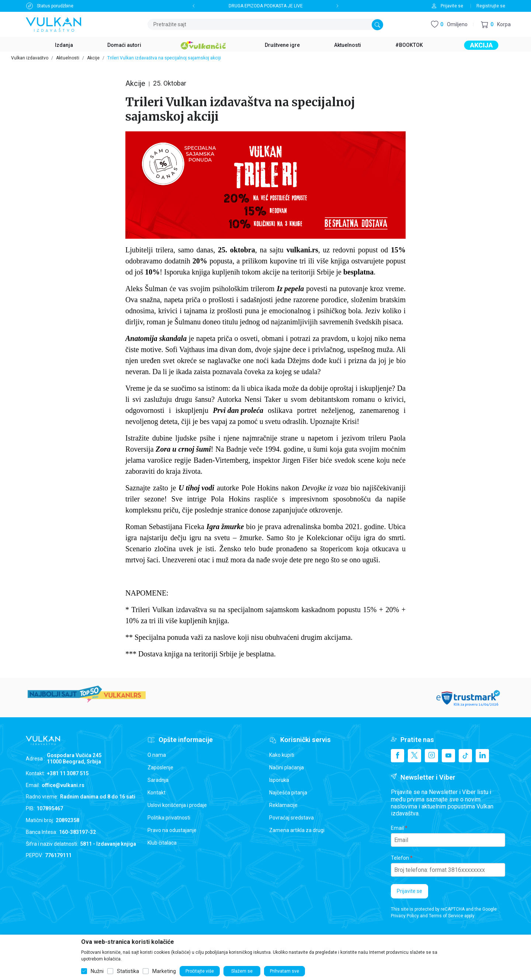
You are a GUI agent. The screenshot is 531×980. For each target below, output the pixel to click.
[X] (414, 756)
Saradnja (158, 780)
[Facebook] (398, 756)
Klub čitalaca (162, 843)
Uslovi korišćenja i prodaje (177, 805)
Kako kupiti (282, 755)
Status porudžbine (55, 6)
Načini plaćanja (287, 767)
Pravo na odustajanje (172, 830)
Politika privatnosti (169, 818)
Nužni (97, 971)
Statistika (128, 971)
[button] (496, 25)
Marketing (164, 971)
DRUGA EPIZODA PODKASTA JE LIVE (266, 6)
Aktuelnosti (68, 58)
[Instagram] (431, 756)
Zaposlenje (160, 767)
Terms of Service (446, 916)
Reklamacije (283, 805)
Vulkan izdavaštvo (30, 58)
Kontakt (157, 793)
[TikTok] (465, 756)
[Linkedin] (482, 756)
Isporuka (279, 780)
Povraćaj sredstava (291, 818)
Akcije (93, 58)
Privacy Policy (405, 916)
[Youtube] (448, 756)
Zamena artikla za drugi (297, 830)
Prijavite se (409, 891)
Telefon (400, 858)
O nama (157, 755)
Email (397, 828)
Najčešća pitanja (288, 793)
